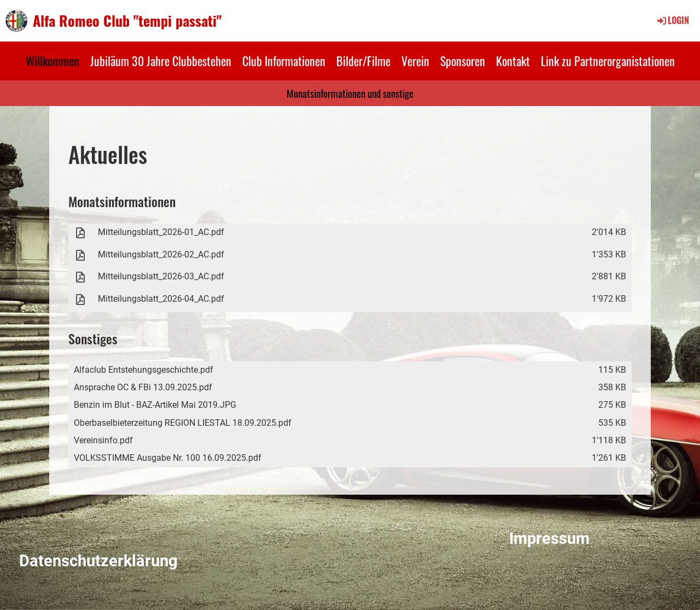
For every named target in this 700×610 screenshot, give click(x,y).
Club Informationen (284, 61)
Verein (415, 61)
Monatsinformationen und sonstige (350, 93)
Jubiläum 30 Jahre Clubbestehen (161, 61)
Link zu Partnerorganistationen (608, 61)
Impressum (549, 538)
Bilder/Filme (363, 61)
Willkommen (52, 61)
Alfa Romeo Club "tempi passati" (127, 21)
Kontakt (513, 61)
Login (672, 20)
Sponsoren (463, 61)
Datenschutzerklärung (98, 561)
